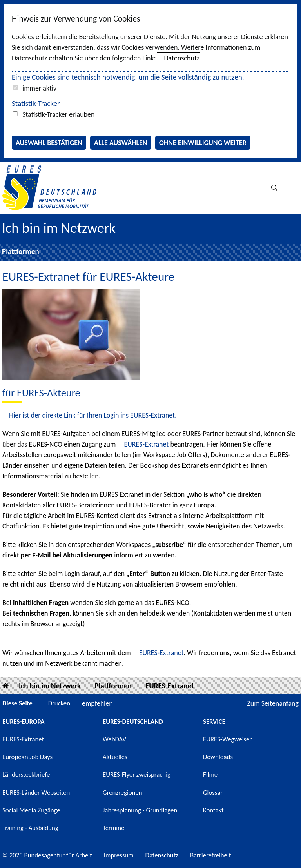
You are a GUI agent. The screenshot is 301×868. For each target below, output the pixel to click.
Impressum (119, 855)
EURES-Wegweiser (227, 739)
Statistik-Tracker (36, 103)
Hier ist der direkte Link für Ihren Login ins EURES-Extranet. (93, 415)
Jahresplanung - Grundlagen (140, 810)
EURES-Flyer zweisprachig (137, 774)
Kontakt (213, 810)
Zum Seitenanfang (273, 703)
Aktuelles (115, 757)
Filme (210, 774)
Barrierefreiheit (211, 855)
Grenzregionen (122, 793)
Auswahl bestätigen (49, 143)
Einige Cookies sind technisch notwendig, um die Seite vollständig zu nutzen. (128, 77)
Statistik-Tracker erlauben (58, 114)
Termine (113, 828)
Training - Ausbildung (30, 828)
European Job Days (27, 757)
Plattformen (21, 252)
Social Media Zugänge (31, 810)
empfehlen (97, 703)
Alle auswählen (121, 143)
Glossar (213, 793)
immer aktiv (39, 88)
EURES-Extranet (146, 444)
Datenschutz (182, 58)
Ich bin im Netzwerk (59, 228)
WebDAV (114, 739)
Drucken (59, 703)
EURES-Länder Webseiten (36, 793)
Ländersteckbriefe (26, 774)
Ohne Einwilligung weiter (203, 143)
